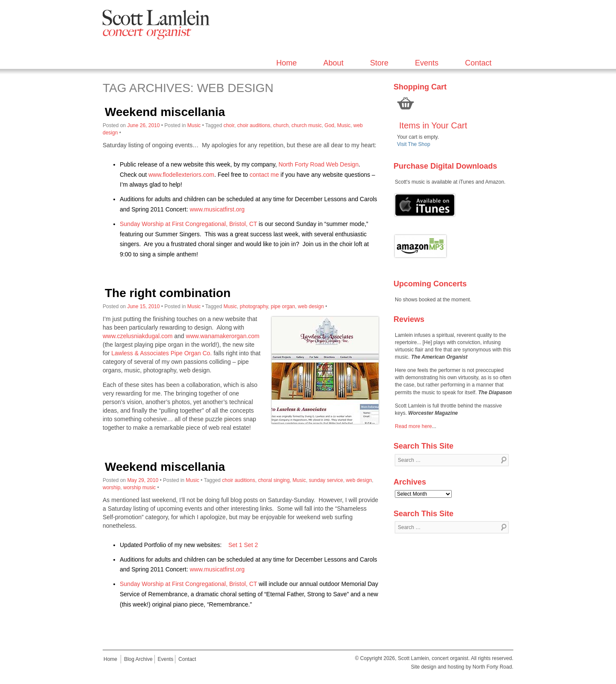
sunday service (326, 480)
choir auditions (253, 125)
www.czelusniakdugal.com (138, 336)
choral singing (274, 480)
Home (287, 63)
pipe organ (283, 306)
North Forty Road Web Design (318, 164)
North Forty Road (492, 667)
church (281, 125)
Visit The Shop (414, 144)
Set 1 (235, 545)
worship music (139, 488)
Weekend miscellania (165, 112)
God (330, 125)
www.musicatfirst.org (217, 209)
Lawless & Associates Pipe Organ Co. (161, 353)
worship (111, 488)
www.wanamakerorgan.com (223, 336)
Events (427, 63)
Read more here (413, 426)
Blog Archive (138, 659)
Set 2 (251, 545)
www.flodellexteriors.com (181, 175)
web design (311, 306)
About (333, 63)
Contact (478, 63)
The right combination (168, 293)
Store (379, 63)
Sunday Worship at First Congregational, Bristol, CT (188, 224)
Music (194, 125)
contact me (264, 175)
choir (229, 125)
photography (254, 306)
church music (307, 125)
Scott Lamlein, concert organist (433, 658)
